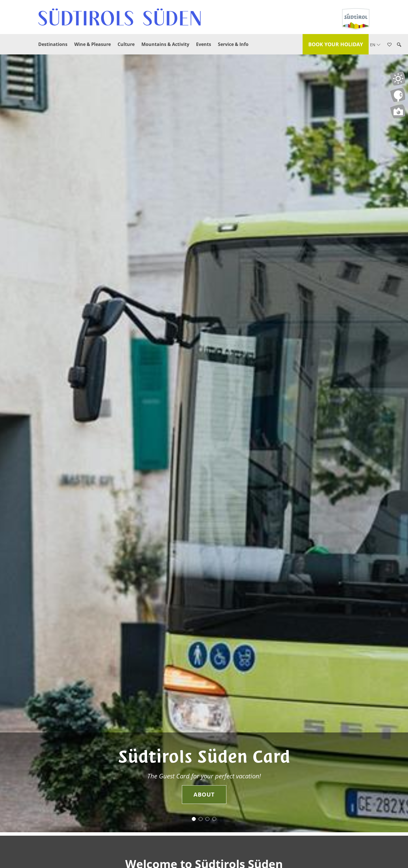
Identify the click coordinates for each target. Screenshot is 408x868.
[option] (204, 443)
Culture (126, 44)
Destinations (53, 44)
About (204, 794)
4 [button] (214, 819)
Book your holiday (336, 44)
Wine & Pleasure (93, 44)
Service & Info (233, 44)
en (375, 45)
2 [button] (201, 819)
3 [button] (207, 819)
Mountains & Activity (165, 44)
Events (204, 44)
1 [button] (194, 819)
